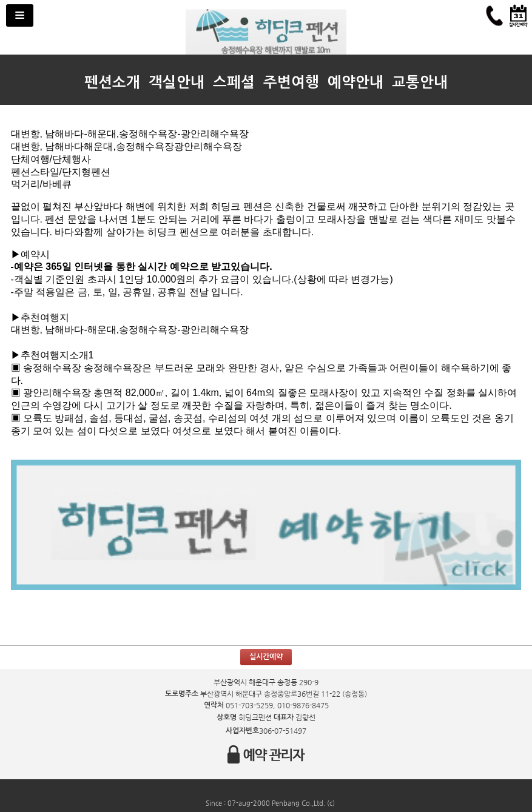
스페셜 (234, 82)
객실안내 (177, 82)
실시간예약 (266, 657)
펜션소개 (112, 82)
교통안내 (420, 82)
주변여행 (291, 82)
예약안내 (355, 82)
